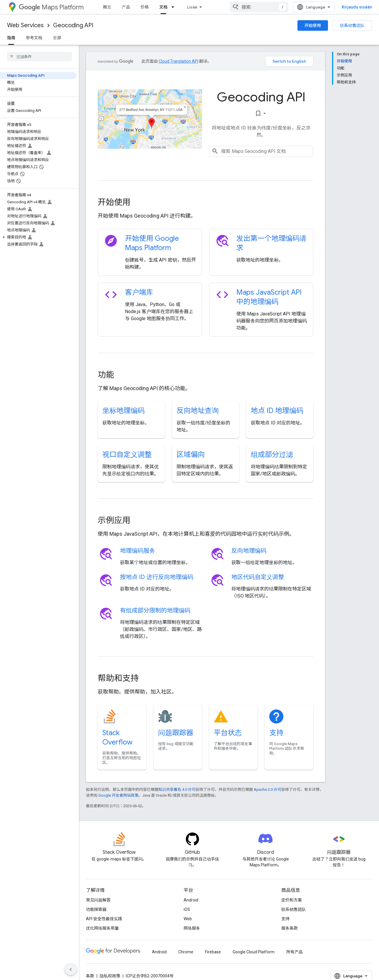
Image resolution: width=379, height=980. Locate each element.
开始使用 (313, 25)
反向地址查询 (198, 411)
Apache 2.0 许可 (268, 789)
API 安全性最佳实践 (104, 919)
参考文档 (34, 38)
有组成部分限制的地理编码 (155, 611)
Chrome (186, 952)
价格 (145, 7)
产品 (126, 7)
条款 (90, 976)
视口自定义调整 (127, 455)
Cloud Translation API (178, 61)
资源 (57, 38)
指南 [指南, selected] (11, 38)
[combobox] (259, 7)
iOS (187, 909)
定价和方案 (292, 900)
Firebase (213, 952)
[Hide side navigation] (71, 969)
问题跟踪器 (176, 733)
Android (191, 900)
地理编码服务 (138, 551)
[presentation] (205, 202)
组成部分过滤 (272, 455)
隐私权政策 (110, 976)
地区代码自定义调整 (258, 577)
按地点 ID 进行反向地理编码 (157, 577)
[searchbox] (39, 57)
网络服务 (192, 928)
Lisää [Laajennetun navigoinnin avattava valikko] (192, 7)
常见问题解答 (98, 900)
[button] (38, 237)
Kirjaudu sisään (357, 7)
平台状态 (228, 733)
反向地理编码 (249, 551)
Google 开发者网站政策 (118, 795)
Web (188, 919)
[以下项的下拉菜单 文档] (175, 7)
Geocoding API (73, 25)
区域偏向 (191, 455)
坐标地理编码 (123, 411)
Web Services (25, 25)
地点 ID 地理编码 (277, 411)
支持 (276, 733)
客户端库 (139, 292)
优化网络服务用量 (102, 928)
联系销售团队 (352, 25)
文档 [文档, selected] (163, 7)
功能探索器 (96, 909)
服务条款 (290, 928)
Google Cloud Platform (254, 952)
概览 (107, 7)
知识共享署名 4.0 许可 (177, 789)
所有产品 (295, 952)
